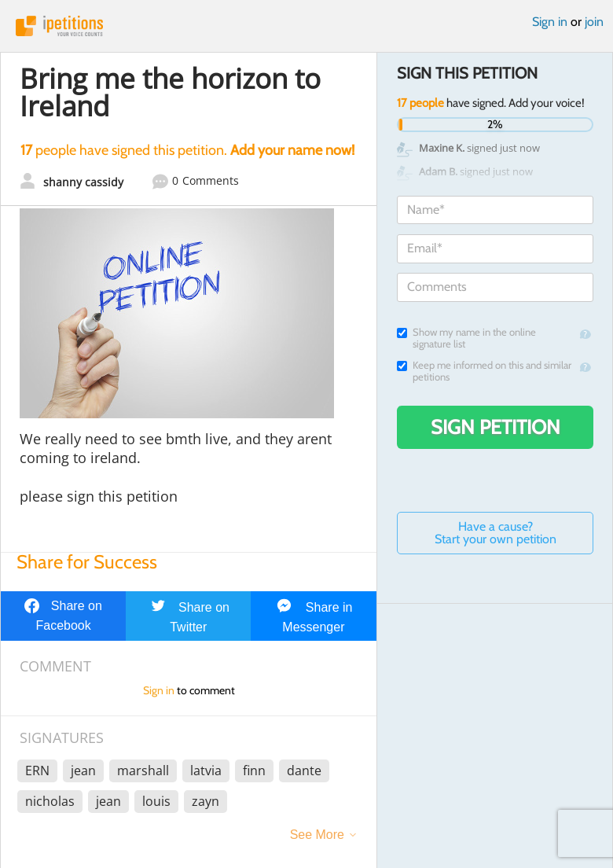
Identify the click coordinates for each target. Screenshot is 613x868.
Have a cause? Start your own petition (496, 533)
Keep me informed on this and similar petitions (484, 371)
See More (317, 835)
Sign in (550, 22)
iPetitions (306, 26)
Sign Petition (496, 427)
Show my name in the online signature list (466, 338)
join (594, 22)
